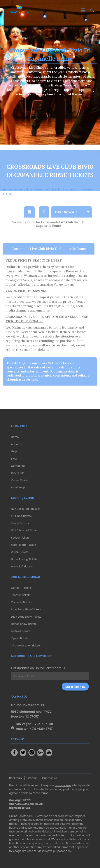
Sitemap (32, 778)
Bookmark (16, 778)
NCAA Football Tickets (25, 530)
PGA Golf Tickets (21, 516)
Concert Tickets (21, 588)
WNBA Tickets (20, 552)
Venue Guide (19, 480)
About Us (17, 444)
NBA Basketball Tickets (25, 509)
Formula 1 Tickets (22, 567)
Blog (14, 459)
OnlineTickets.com (22, 804)
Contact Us (18, 466)
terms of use (63, 785)
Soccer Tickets (20, 538)
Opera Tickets (20, 638)
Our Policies (50, 778)
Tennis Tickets (20, 523)
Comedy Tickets (21, 602)
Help (14, 451)
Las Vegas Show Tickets (26, 617)
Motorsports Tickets (23, 545)
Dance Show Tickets (24, 624)
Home (15, 437)
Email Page (18, 487)
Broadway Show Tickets (26, 609)
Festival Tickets (21, 631)
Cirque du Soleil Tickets (26, 646)
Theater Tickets (21, 595)
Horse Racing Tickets (24, 559)
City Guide (18, 473)
